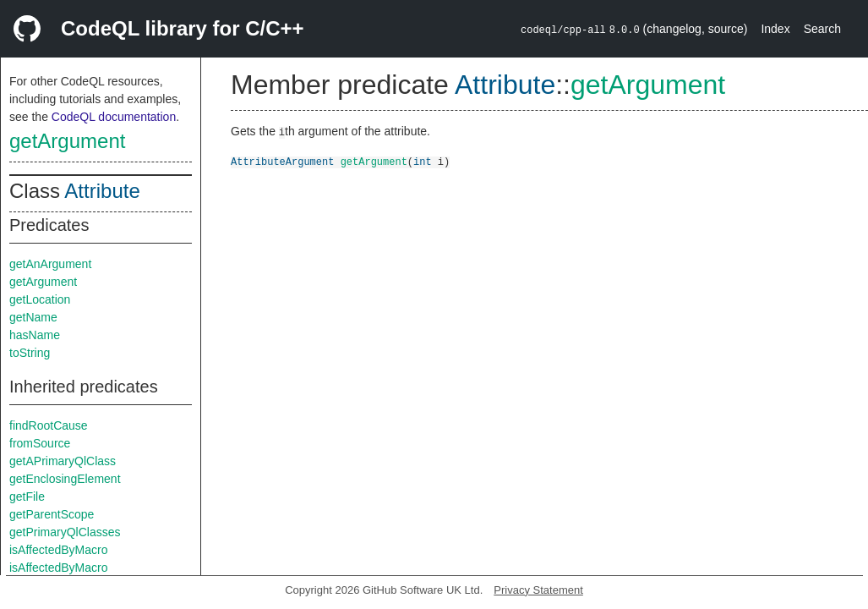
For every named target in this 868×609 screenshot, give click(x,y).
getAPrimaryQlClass (63, 461)
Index (775, 29)
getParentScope (52, 514)
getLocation (40, 299)
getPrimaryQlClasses (65, 532)
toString (30, 353)
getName (33, 317)
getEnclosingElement (65, 479)
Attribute (102, 191)
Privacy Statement (538, 590)
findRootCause (49, 425)
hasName (35, 335)
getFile (27, 497)
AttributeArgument (282, 161)
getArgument (67, 141)
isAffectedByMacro (58, 550)
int (423, 161)
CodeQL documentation (114, 117)
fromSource (40, 443)
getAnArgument (50, 264)
